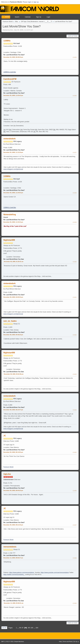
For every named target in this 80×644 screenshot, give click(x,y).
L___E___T (48, 22)
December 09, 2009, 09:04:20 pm (13, 490)
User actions (73, 36)
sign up (36, 2)
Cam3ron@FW (10, 79)
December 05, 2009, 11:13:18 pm (13, 152)
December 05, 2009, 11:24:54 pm (13, 193)
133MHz (7, 41)
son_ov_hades (10, 321)
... (18, 628)
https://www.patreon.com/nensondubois (22, 573)
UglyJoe (7, 474)
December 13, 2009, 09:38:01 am (14, 603)
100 (32, 628)
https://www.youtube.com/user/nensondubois (55, 573)
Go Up (4, 628)
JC (5, 436)
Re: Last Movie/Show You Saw (14, 259)
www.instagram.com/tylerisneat (13, 169)
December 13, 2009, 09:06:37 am (13, 558)
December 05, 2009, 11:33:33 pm (13, 222)
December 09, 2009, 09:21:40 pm (13, 525)
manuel (41, 22)
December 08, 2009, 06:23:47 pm (13, 410)
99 (29, 628)
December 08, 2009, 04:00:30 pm (13, 297)
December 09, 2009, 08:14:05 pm (13, 452)
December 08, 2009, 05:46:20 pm (13, 335)
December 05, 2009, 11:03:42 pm (13, 95)
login (29, 2)
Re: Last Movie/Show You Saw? (14, 55)
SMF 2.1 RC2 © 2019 (7, 642)
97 (23, 628)
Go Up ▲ (76, 642)
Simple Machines (19, 642)
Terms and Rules (68, 642)
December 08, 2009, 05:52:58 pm (14, 374)
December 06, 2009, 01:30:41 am (14, 262)
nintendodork (9, 139)
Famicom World (8, 467)
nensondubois (10, 547)
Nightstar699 (9, 240)
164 (37, 628)
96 (20, 628)
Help (60, 642)
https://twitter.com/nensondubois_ (14, 575)
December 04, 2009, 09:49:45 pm (13, 57)
